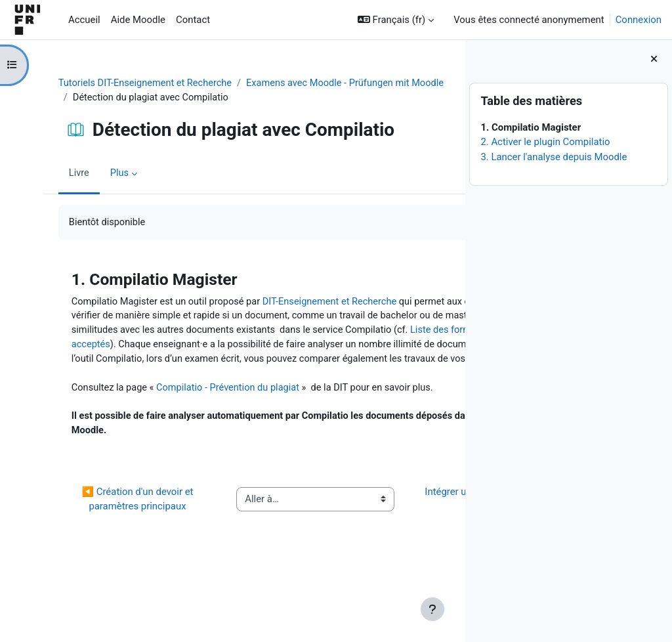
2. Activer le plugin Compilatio (545, 142)
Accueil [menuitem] (84, 20)
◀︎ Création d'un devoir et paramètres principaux (107, 555)
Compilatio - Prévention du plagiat (220, 420)
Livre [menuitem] (68, 174)
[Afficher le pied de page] (432, 609)
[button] (396, 20)
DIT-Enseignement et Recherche (324, 303)
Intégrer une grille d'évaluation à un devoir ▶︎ (382, 555)
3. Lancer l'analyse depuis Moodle (554, 157)
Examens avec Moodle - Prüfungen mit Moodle (162, 98)
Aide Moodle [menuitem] (138, 20)
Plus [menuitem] (109, 174)
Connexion (639, 20)
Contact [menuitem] (193, 20)
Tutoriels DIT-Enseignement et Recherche (136, 83)
